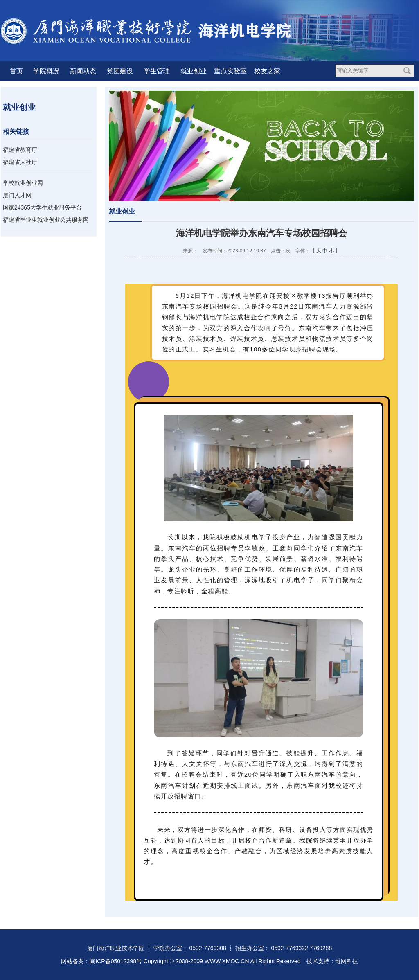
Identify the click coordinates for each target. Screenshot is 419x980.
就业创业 (194, 71)
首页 (16, 71)
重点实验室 (230, 71)
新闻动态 (83, 71)
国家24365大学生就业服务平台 (42, 207)
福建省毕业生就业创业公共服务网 (46, 220)
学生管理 (157, 71)
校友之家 (267, 71)
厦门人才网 (17, 195)
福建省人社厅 (20, 162)
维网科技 (347, 961)
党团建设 (120, 71)
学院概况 (46, 71)
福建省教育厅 (20, 150)
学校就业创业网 (23, 183)
